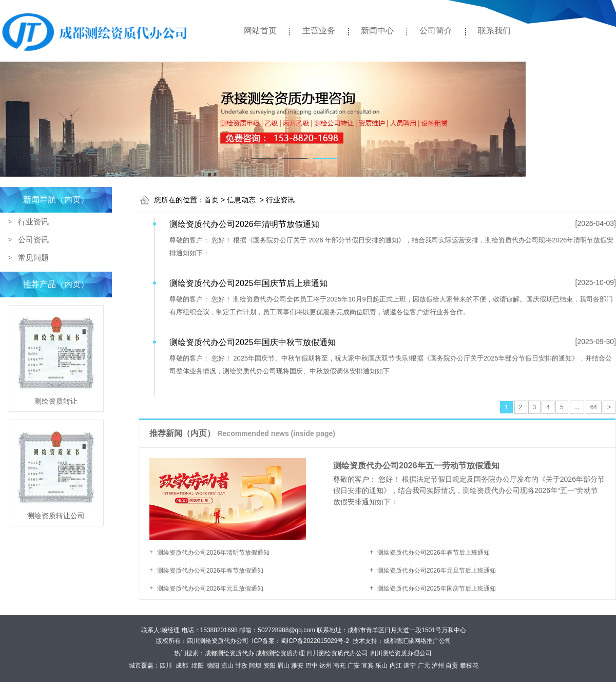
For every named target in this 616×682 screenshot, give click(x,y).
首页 (211, 200)
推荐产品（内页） (56, 284)
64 (594, 407)
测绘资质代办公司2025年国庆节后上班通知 (437, 589)
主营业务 (319, 31)
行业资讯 (33, 222)
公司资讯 (33, 240)
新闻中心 (377, 31)
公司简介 (436, 31)
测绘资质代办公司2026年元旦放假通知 (210, 589)
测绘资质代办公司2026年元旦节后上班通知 (437, 571)
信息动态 (241, 200)
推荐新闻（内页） (242, 433)
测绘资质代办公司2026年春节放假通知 (210, 571)
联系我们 (494, 31)
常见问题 (33, 258)
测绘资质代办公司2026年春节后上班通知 (434, 553)
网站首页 (260, 31)
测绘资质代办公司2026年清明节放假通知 (213, 553)
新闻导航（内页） (56, 200)
